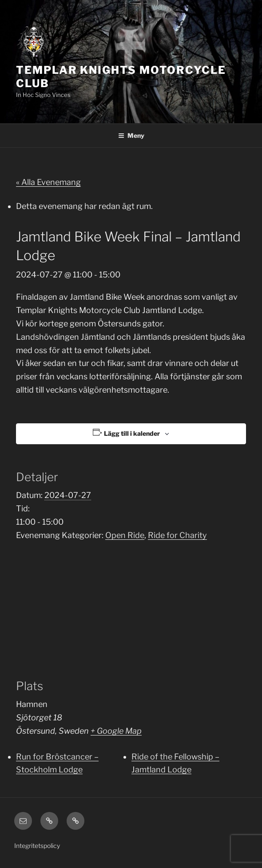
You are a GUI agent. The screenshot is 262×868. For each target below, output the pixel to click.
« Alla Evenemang (48, 182)
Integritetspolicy (37, 846)
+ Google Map (116, 731)
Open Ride (125, 535)
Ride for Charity (177, 535)
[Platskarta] (131, 610)
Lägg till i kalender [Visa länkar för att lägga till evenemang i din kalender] (132, 433)
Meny (131, 135)
